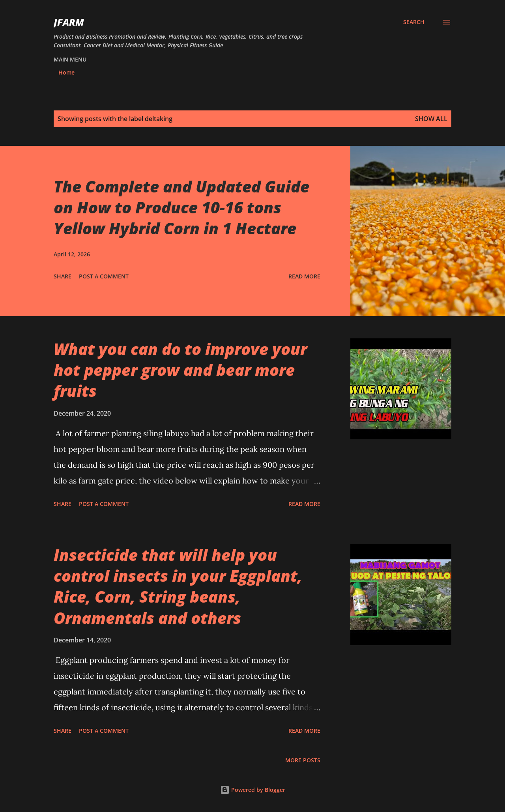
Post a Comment (104, 276)
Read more (304, 276)
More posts (303, 760)
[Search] (414, 22)
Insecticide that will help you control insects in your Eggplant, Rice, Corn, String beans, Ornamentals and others (178, 586)
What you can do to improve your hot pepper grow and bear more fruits (180, 370)
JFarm (69, 22)
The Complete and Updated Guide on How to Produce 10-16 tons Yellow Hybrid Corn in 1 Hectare (181, 207)
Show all (431, 119)
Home (66, 72)
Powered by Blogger (253, 790)
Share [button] (63, 276)
